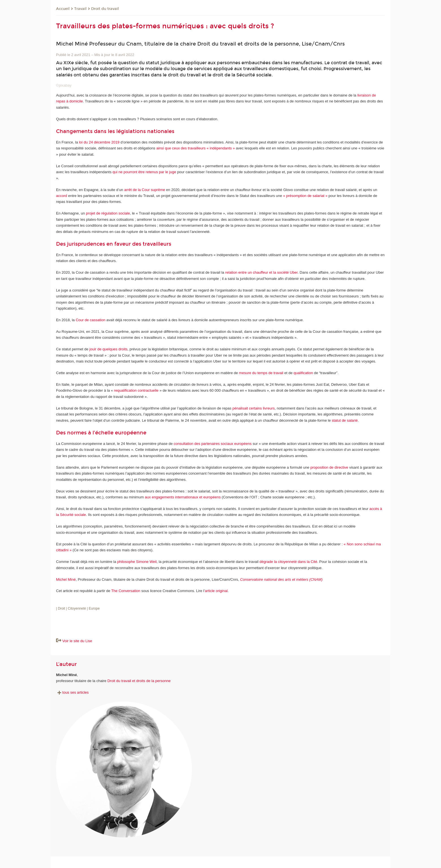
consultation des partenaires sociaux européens (213, 444)
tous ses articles (72, 692)
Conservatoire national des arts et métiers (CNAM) (281, 579)
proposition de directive (329, 467)
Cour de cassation (90, 320)
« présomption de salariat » (305, 196)
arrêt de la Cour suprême (145, 190)
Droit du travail (105, 9)
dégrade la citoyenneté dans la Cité (288, 562)
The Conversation (126, 591)
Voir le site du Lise (77, 641)
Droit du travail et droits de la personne (139, 681)
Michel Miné (66, 579)
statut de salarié (345, 420)
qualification (303, 373)
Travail (80, 9)
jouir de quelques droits (108, 349)
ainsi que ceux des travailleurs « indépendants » (196, 148)
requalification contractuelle (136, 390)
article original (216, 591)
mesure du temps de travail (261, 373)
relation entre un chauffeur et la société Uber (262, 272)
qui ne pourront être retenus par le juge (144, 172)
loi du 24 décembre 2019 (99, 142)
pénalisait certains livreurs (254, 408)
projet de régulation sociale (108, 213)
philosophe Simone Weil (137, 562)
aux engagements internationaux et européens (183, 497)
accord (62, 196)
